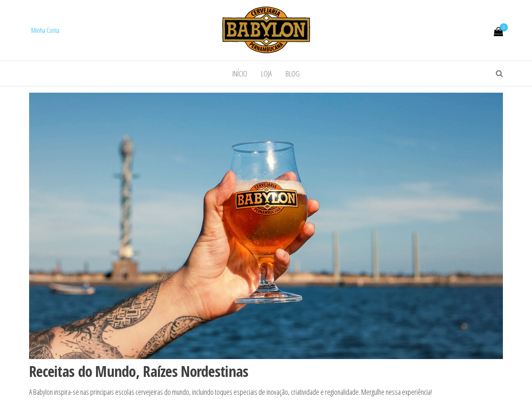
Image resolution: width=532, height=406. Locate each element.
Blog (293, 74)
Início (240, 74)
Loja (266, 74)
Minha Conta (45, 30)
